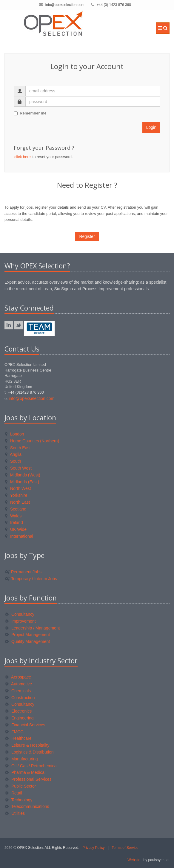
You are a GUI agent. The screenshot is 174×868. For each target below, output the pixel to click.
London (15, 434)
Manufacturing (21, 759)
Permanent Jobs (23, 572)
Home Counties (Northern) (32, 441)
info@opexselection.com (65, 5)
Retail (14, 793)
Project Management (27, 635)
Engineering (19, 718)
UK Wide (16, 529)
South (13, 461)
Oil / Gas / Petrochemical (31, 766)
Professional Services (28, 779)
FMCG (14, 732)
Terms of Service (125, 848)
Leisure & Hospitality (27, 745)
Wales (13, 516)
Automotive (19, 684)
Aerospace (18, 677)
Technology (19, 800)
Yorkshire (16, 495)
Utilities (15, 813)
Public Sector (20, 786)
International (19, 536)
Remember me (30, 113)
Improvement (20, 621)
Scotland (16, 509)
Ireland (14, 522)
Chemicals (18, 691)
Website (134, 860)
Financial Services (25, 725)
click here (23, 157)
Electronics (18, 711)
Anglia (13, 454)
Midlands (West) (23, 475)
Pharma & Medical (25, 772)
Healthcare (18, 738)
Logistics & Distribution (29, 752)
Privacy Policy (94, 848)
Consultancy (20, 614)
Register (87, 236)
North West (18, 488)
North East (17, 502)
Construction (20, 698)
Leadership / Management (33, 628)
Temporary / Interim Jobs (31, 579)
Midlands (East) (22, 482)
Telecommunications (27, 806)
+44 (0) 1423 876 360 (114, 5)
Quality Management (27, 641)
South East (18, 448)
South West (18, 468)
